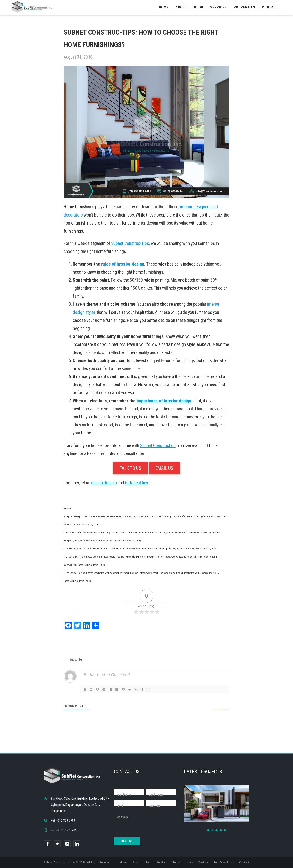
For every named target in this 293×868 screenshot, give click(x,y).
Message (123, 817)
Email (120, 806)
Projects (178, 862)
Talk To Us (130, 468)
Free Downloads (224, 862)
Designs (203, 862)
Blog (199, 7)
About (181, 7)
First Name (124, 794)
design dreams (104, 483)
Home (164, 7)
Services (218, 7)
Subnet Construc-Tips (130, 243)
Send (127, 841)
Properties (244, 7)
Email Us (164, 468)
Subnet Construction (158, 446)
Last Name (156, 794)
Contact (270, 7)
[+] (148, 689)
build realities (137, 483)
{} (142, 689)
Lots (191, 862)
